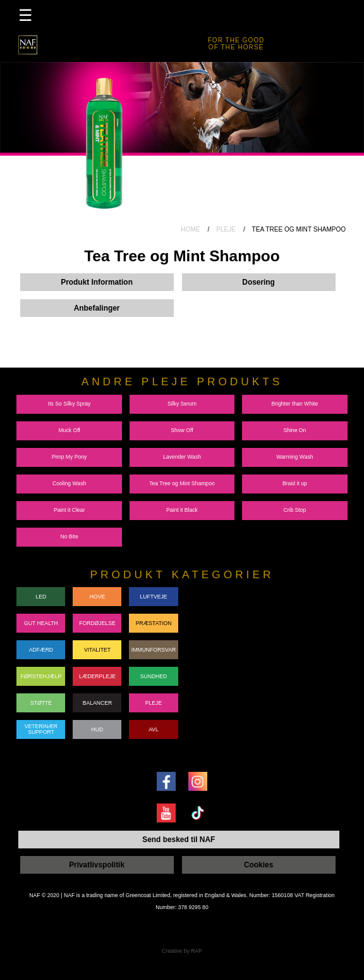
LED (41, 593)
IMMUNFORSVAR (154, 646)
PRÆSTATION (154, 619)
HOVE (97, 593)
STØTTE (41, 699)
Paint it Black (182, 507)
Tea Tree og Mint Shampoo (182, 480)
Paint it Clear (69, 507)
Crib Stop (294, 507)
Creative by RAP (182, 945)
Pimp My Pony (70, 454)
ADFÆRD (41, 646)
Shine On (294, 427)
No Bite (69, 533)
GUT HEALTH (41, 619)
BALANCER (98, 699)
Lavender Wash (182, 454)
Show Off (182, 427)
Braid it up (295, 480)
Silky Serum (182, 400)
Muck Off (69, 427)
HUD (98, 726)
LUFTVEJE (153, 593)
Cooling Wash (69, 480)
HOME (190, 229)
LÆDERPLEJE (97, 673)
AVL (154, 726)
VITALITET (97, 646)
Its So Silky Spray (70, 400)
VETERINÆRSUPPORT (41, 726)
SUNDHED (154, 673)
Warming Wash (294, 454)
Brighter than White (294, 400)
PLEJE (226, 229)
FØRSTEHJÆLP (41, 673)
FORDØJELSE (97, 619)
